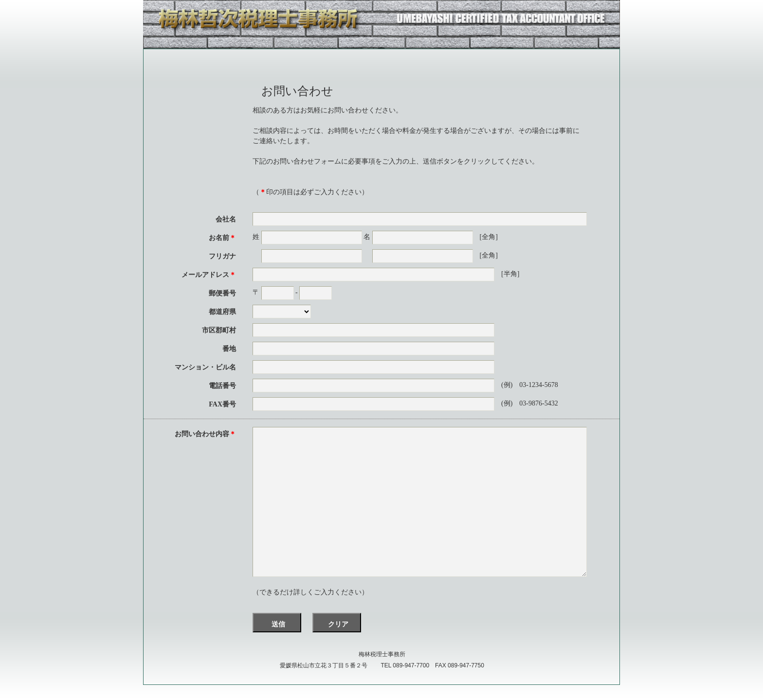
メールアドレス (209, 275)
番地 (229, 349)
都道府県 (222, 312)
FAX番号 (222, 404)
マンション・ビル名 (205, 367)
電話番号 (222, 386)
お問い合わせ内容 (205, 434)
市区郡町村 (219, 330)
